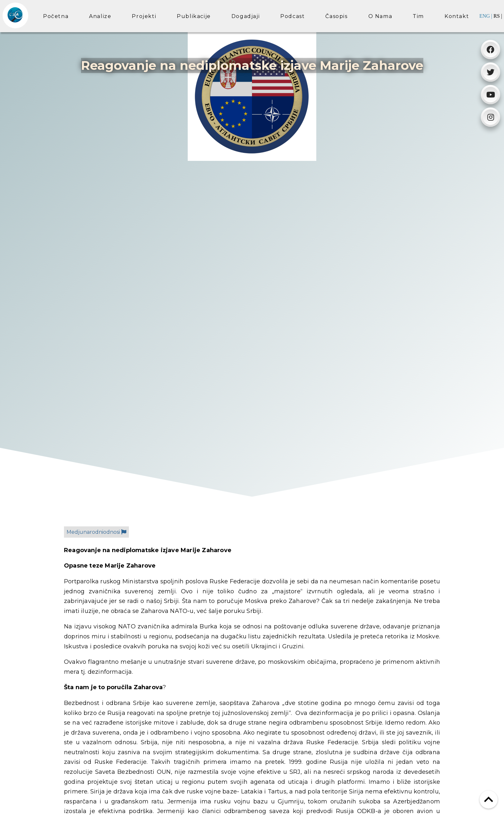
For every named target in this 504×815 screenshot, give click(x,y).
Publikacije (194, 16)
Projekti (144, 16)
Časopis (336, 16)
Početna (56, 16)
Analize (100, 16)
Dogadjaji (246, 16)
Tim (418, 16)
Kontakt (457, 16)
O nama (380, 16)
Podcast (292, 16)
